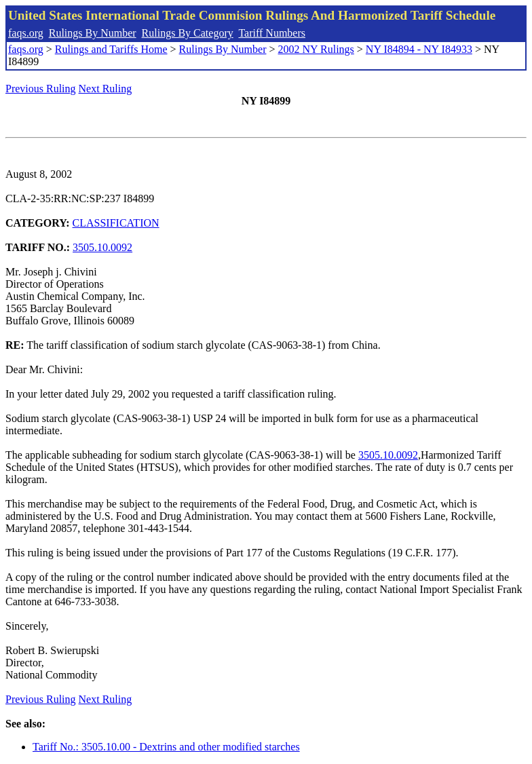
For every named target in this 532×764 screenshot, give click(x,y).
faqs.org (26, 33)
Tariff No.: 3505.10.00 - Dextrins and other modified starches (166, 747)
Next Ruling (106, 89)
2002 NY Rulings (316, 49)
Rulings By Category (188, 33)
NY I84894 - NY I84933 (419, 49)
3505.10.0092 (102, 247)
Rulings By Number (93, 33)
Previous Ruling (41, 89)
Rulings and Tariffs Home (111, 49)
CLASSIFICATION (116, 223)
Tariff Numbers (272, 33)
